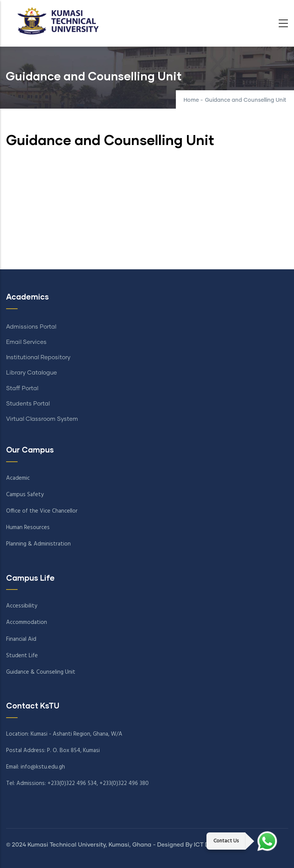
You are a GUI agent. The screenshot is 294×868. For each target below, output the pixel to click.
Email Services (26, 342)
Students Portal (28, 404)
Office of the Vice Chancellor (42, 511)
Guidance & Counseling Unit (41, 672)
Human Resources (28, 528)
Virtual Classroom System (42, 419)
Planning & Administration (38, 544)
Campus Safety (25, 495)
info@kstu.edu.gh (43, 767)
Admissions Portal (31, 327)
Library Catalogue (32, 373)
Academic (18, 478)
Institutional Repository (38, 357)
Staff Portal (22, 388)
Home (191, 100)
